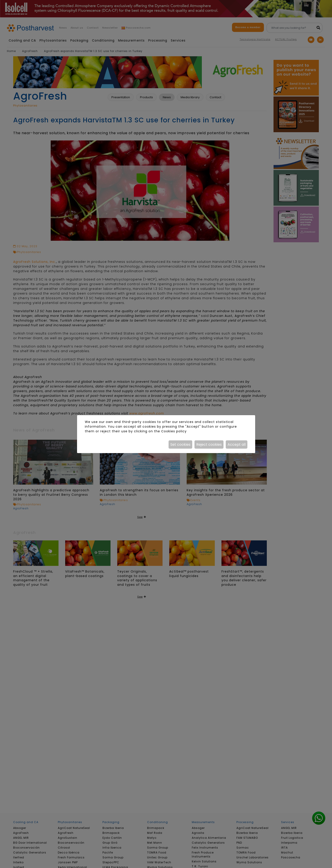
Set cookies (180, 444)
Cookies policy (174, 431)
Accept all (237, 444)
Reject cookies (209, 444)
